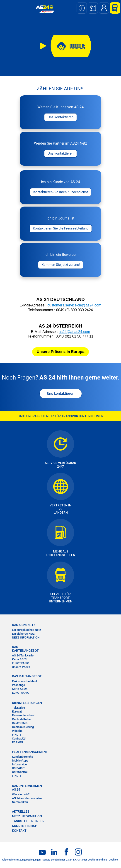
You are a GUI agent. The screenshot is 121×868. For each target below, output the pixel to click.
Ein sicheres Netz (23, 634)
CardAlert (18, 768)
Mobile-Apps (20, 761)
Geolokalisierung (23, 727)
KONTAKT (19, 831)
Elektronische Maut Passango (24, 683)
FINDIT (17, 735)
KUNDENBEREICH (25, 826)
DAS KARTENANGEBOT (25, 649)
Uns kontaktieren (61, 393)
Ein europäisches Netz (27, 630)
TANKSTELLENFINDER (28, 821)
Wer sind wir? (21, 794)
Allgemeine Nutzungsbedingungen (21, 860)
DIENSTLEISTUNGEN (27, 703)
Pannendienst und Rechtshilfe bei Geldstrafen (24, 719)
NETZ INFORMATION (26, 637)
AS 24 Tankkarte (23, 655)
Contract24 (19, 739)
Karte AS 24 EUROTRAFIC (21, 661)
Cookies (113, 860)
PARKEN (17, 742)
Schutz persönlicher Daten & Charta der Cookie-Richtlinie (75, 860)
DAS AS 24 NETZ (24, 625)
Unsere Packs (21, 667)
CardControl (20, 772)
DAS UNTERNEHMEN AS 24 (27, 788)
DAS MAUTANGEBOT (27, 676)
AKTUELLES (21, 811)
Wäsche (17, 731)
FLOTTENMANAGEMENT (28, 752)
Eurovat (17, 711)
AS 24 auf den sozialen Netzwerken (27, 800)
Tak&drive (18, 708)
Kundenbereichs (23, 757)
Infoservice (19, 764)
